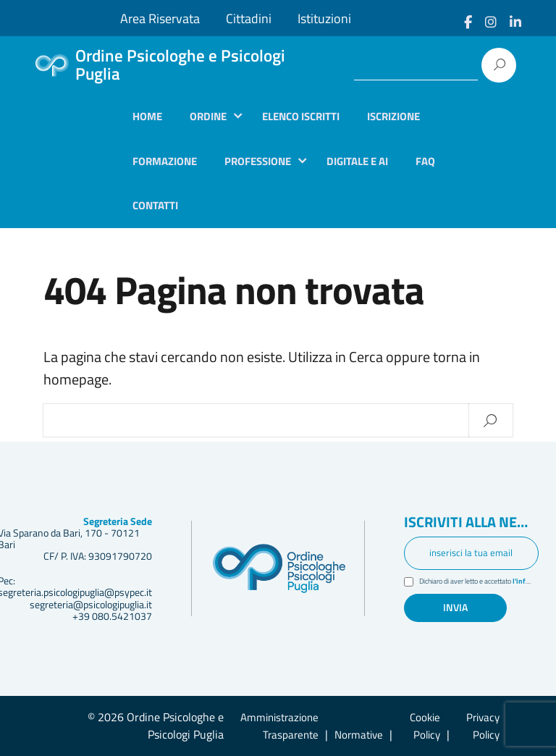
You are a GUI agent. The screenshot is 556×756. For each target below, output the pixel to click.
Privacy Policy (483, 726)
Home (147, 116)
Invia (455, 608)
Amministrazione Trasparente (279, 726)
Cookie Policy (425, 726)
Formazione (165, 161)
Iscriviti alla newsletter (471, 523)
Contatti (155, 205)
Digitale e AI (357, 161)
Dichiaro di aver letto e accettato (479, 583)
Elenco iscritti (301, 116)
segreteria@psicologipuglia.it (91, 605)
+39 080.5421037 (112, 616)
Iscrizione (393, 116)
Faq (425, 161)
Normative (359, 735)
